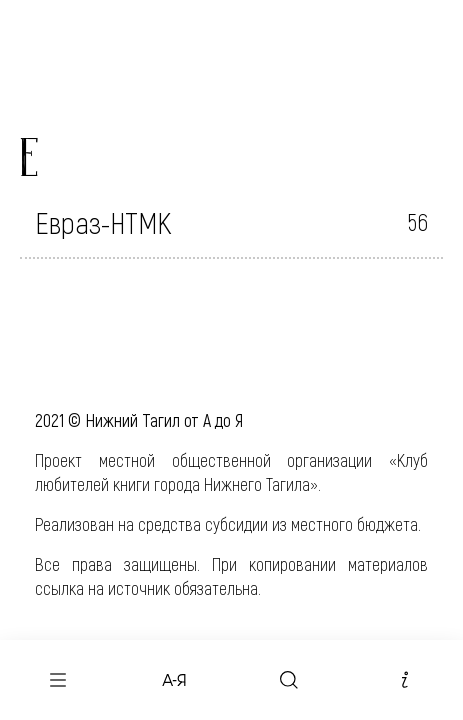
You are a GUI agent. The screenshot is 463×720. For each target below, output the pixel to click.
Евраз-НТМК (103, 222)
